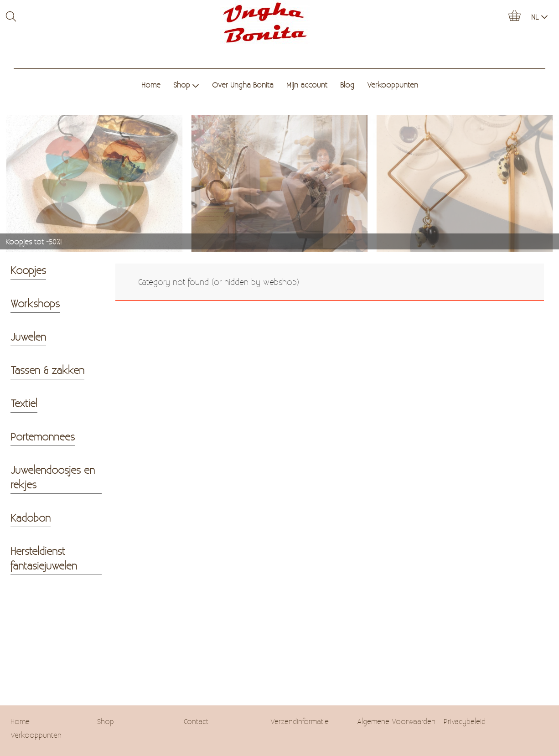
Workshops (35, 303)
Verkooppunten (393, 85)
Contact (196, 721)
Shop (186, 85)
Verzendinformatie (300, 721)
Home (151, 85)
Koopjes (28, 270)
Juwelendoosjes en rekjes (53, 477)
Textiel (24, 403)
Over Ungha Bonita (243, 85)
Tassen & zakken (47, 370)
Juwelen (28, 337)
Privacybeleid (465, 721)
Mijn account (307, 85)
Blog (347, 85)
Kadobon (31, 518)
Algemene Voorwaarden (396, 721)
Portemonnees (43, 436)
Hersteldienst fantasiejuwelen (44, 558)
